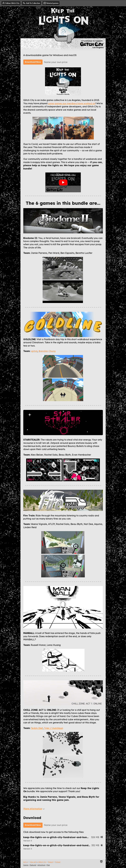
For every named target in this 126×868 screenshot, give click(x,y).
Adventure (41, 865)
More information (34, 809)
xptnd (34, 351)
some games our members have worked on (72, 103)
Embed (58, 862)
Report (51, 862)
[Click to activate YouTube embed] (63, 182)
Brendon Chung (47, 351)
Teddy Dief (37, 728)
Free (48, 865)
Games (26, 865)
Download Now (33, 62)
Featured (33, 865)
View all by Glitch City (38, 862)
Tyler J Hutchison (54, 728)
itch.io (26, 862)
